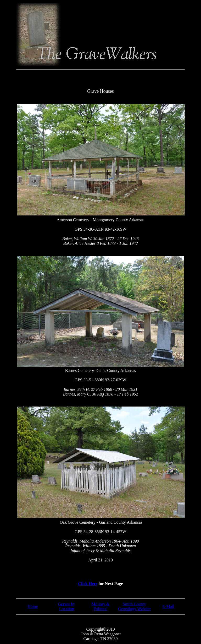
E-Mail (168, 606)
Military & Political (101, 606)
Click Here (88, 584)
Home (33, 606)
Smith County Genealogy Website (135, 606)
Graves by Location (67, 606)
